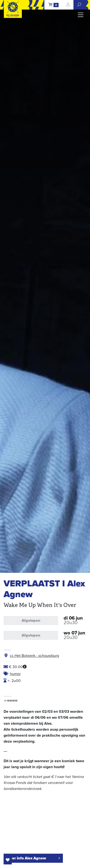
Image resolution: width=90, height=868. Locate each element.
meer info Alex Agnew (33, 858)
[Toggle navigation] (81, 15)
